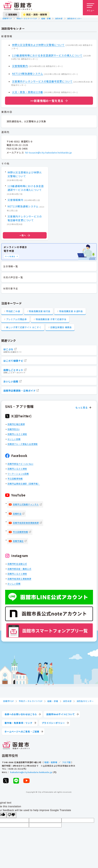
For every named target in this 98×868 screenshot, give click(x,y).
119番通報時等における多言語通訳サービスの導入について (47, 55)
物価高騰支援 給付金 (40, 311)
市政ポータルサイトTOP (27, 18)
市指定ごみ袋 (13, 311)
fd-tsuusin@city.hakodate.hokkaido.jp (49, 152)
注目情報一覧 (11, 266)
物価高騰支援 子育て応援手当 (51, 319)
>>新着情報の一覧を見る (47, 101)
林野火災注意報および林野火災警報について (38, 45)
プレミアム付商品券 (16, 319)
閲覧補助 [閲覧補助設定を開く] (11, 14)
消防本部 (59, 18)
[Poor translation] (11, 815)
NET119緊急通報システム (28, 74)
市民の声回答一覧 (13, 277)
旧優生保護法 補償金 (61, 327)
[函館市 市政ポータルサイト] (18, 6)
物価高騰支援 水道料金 (71, 311)
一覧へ (25, 235)
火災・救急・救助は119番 (27, 92)
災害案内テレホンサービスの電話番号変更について (42, 81)
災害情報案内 (20, 66)
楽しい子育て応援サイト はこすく (24, 327)
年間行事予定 (11, 288)
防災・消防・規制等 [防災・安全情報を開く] (35, 14)
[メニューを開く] (90, 8)
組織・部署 (46, 18)
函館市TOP (7, 18)
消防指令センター (75, 18)
